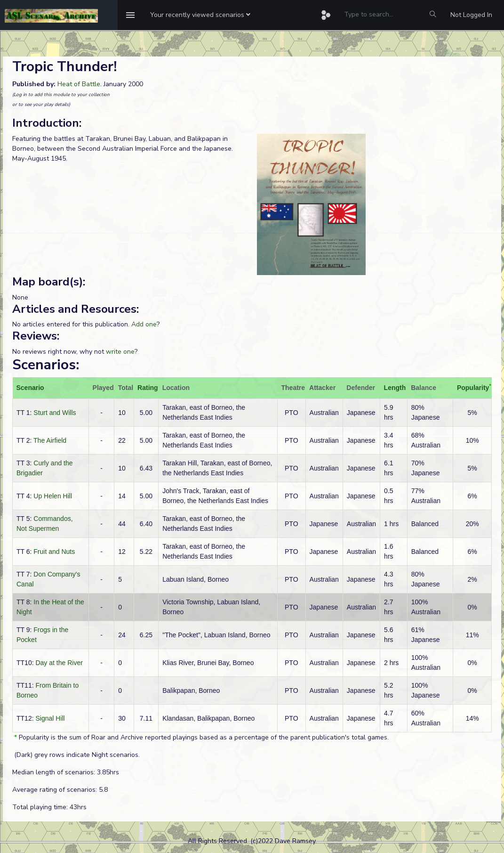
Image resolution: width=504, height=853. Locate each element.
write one (120, 352)
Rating (148, 388)
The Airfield (50, 440)
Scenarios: (46, 365)
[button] (200, 15)
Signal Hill (50, 718)
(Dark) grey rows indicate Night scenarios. (76, 755)
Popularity (473, 388)
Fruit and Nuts (54, 552)
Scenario (30, 388)
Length (395, 388)
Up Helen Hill (53, 496)
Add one (144, 324)
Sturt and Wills (55, 413)
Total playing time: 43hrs (49, 807)
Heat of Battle (79, 84)
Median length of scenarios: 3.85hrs (66, 772)
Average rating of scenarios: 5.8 (60, 790)
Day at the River (59, 663)
